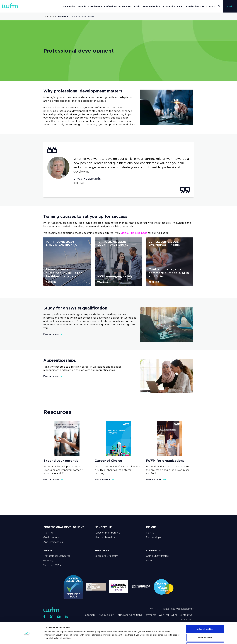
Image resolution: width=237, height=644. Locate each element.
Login (230, 6)
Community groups (157, 556)
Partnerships (153, 537)
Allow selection (205, 628)
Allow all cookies (205, 620)
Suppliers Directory (106, 556)
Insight (137, 6)
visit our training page (134, 233)
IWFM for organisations (90, 6)
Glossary (48, 561)
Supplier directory (195, 6)
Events (150, 561)
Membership (69, 6)
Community (169, 6)
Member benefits (105, 537)
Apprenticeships (53, 542)
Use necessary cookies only (205, 637)
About (180, 6)
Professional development (118, 6)
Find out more (53, 334)
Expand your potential (61, 461)
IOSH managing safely (115, 276)
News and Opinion (152, 6)
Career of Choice (108, 461)
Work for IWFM (52, 565)
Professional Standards (57, 556)
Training (48, 533)
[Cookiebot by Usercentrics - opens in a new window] (27, 639)
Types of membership (107, 533)
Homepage (63, 16)
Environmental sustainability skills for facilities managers (64, 273)
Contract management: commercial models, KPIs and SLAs (169, 273)
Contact (211, 6)
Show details (148, 637)
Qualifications (51, 537)
